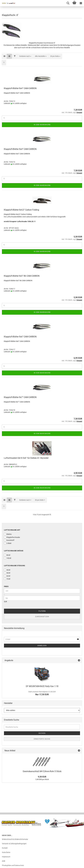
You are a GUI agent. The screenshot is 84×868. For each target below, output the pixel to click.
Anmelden (42, 646)
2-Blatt (8, 543)
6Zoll (7, 576)
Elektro (8, 534)
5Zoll (7, 573)
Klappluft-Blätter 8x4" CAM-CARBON (20, 88)
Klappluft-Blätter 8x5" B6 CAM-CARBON (22, 276)
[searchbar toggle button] (68, 3)
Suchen (42, 733)
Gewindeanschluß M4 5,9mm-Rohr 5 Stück (42, 771)
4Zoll (7, 570)
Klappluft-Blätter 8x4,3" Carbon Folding (21, 210)
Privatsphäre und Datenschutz (13, 865)
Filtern (42, 611)
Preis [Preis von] (6, 586)
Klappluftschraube (12, 537)
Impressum (6, 857)
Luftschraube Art (12, 530)
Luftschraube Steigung (15, 566)
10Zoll (8, 558)
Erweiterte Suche (42, 739)
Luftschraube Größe (14, 551)
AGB (4, 861)
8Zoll (7, 555)
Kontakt (5, 848)
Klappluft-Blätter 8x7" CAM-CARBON (20, 397)
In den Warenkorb (42, 125)
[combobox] (25, 56)
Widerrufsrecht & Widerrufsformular (15, 839)
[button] (4, 56)
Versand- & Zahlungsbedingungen (14, 844)
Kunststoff (9, 540)
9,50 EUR (42, 777)
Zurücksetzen (42, 617)
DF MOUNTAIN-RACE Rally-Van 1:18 (42, 686)
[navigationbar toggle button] (81, 3)
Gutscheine (6, 852)
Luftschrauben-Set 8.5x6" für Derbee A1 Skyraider (26, 458)
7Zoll (7, 579)
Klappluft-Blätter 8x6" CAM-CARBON (20, 337)
